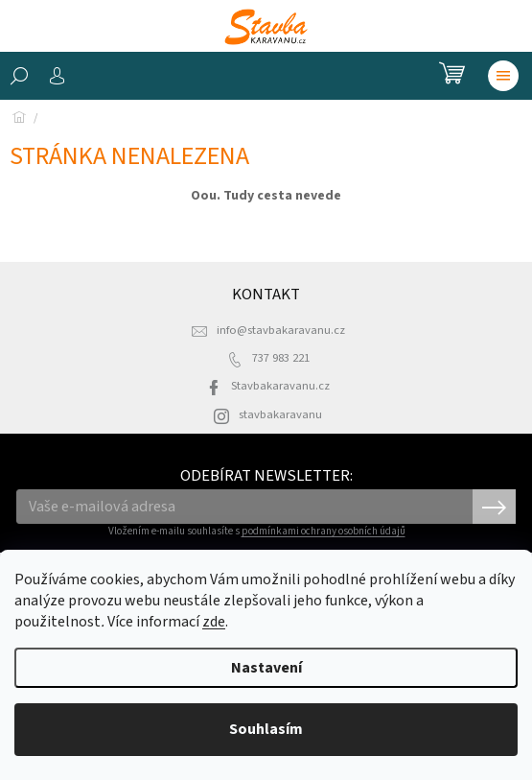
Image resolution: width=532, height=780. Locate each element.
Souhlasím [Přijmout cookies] (266, 729)
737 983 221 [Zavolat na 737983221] (281, 358)
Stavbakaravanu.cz (280, 386)
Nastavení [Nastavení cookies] (266, 668)
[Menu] (503, 76)
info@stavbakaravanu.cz (281, 330)
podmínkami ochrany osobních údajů (324, 531)
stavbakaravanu (280, 414)
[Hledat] (19, 76)
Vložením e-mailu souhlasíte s (257, 531)
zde (214, 622)
